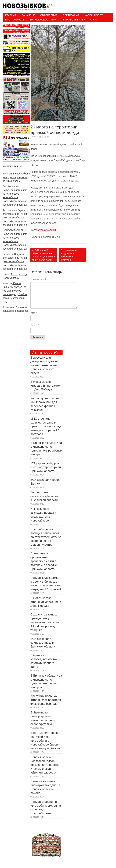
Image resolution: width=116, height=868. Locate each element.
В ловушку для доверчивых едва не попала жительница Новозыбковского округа (44, 365)
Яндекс (56, 237)
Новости (46, 237)
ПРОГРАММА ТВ (15, 20)
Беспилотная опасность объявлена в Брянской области (45, 496)
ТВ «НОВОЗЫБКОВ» (73, 20)
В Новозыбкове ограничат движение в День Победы (46, 602)
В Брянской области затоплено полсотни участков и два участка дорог (43, 255)
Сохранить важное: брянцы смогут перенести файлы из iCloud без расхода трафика (45, 622)
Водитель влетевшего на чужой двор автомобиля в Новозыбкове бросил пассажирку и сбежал (15, 197)
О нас (94, 20)
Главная (11, 15)
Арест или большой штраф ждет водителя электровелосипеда (46, 700)
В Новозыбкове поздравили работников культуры (69, 255)
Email (35, 325)
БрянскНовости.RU (43, 20)
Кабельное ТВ (94, 15)
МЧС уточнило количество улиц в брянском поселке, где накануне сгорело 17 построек (46, 426)
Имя (34, 313)
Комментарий (39, 279)
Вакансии (28, 15)
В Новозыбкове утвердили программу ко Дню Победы (16, 177)
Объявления (49, 15)
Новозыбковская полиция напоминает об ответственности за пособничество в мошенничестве (46, 537)
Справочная (71, 15)
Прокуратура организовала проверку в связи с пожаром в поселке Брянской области (44, 561)
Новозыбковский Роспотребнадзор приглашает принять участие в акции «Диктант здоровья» (44, 765)
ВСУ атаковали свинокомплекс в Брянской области (43, 643)
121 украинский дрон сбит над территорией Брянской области (46, 467)
